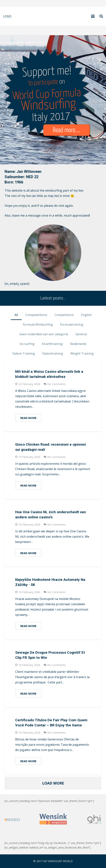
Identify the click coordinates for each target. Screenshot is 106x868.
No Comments (57, 384)
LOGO (7, 16)
